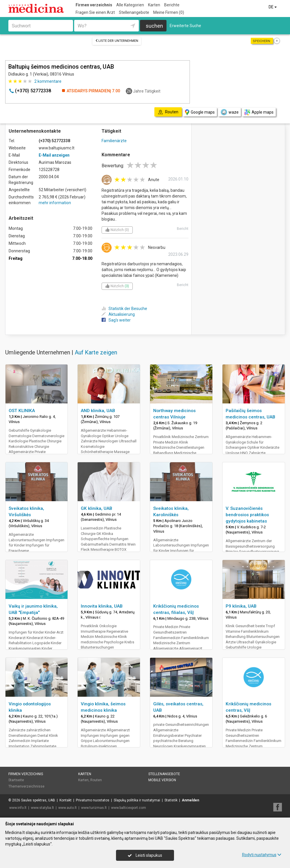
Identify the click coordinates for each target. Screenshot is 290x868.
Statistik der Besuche (124, 309)
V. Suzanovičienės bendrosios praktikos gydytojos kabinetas (247, 515)
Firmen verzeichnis (94, 5)
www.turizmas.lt (94, 808)
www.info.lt (18, 808)
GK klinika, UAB (97, 508)
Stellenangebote (134, 12)
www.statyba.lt (42, 808)
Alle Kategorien (130, 5)
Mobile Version (162, 780)
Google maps (200, 112)
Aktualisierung (118, 314)
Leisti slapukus (145, 855)
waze (229, 112)
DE (273, 7)
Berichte (172, 5)
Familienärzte (114, 141)
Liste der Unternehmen (117, 41)
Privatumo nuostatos (93, 800)
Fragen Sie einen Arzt (95, 12)
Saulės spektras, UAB (38, 800)
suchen (154, 26)
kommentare (48, 81)
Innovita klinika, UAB (102, 606)
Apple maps (259, 112)
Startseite (16, 780)
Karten (154, 5)
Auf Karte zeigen (96, 352)
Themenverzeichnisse (26, 786)
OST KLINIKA (22, 411)
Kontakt (66, 800)
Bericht (183, 229)
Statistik (171, 800)
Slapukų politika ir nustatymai (137, 800)
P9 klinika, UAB (241, 606)
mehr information (55, 203)
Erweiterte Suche (185, 26)
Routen (96, 780)
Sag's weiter (116, 320)
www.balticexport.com (129, 808)
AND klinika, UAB (98, 411)
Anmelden (190, 800)
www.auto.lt (68, 808)
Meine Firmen (169, 12)
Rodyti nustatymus (262, 855)
